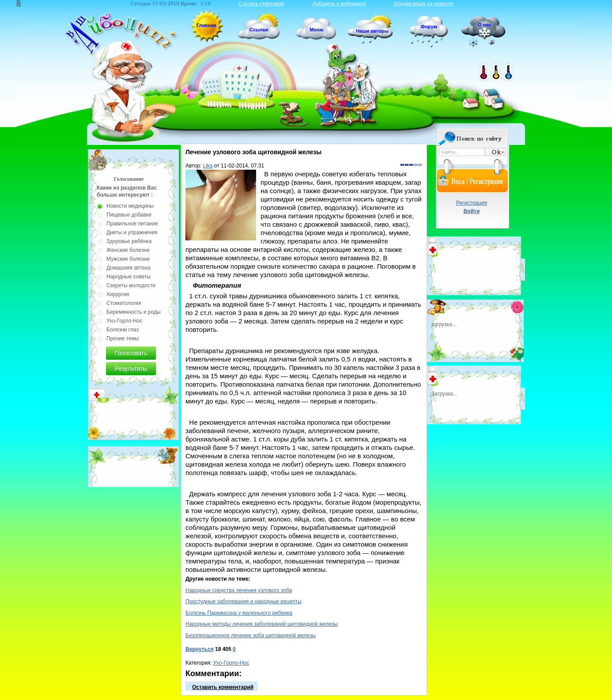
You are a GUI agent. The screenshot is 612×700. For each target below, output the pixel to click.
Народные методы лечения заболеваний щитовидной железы (262, 624)
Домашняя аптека (128, 268)
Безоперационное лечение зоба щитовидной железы (251, 635)
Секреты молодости (131, 285)
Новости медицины (130, 206)
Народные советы (128, 277)
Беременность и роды (134, 312)
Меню (316, 30)
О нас (485, 25)
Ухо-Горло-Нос (231, 663)
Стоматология (124, 303)
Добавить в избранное (339, 3)
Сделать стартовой (261, 3)
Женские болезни (128, 250)
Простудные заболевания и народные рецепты (244, 601)
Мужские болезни (128, 259)
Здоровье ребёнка (129, 241)
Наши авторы (372, 31)
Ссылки (259, 30)
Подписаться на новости (424, 3)
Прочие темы (123, 339)
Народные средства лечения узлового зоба (239, 590)
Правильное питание (132, 224)
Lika (208, 166)
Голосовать (131, 353)
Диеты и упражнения (132, 232)
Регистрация (472, 203)
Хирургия (118, 294)
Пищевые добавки (129, 215)
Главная (206, 25)
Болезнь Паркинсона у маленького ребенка (239, 613)
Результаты (131, 369)
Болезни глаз (123, 330)
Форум (429, 27)
